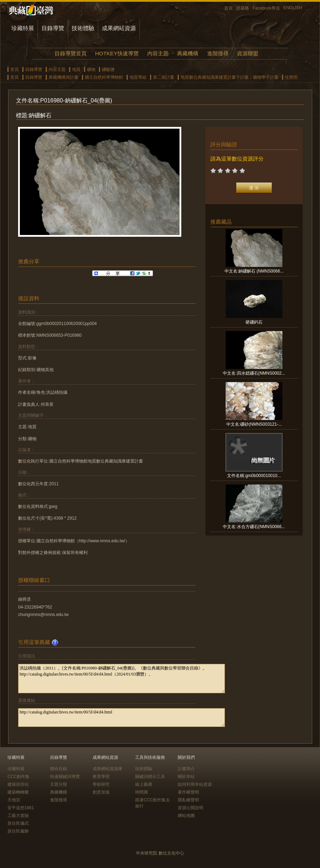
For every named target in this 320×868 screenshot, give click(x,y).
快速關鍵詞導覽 (65, 777)
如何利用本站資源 (195, 784)
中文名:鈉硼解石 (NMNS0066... (254, 271)
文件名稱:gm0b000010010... (254, 476)
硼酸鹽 (108, 69)
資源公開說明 (191, 808)
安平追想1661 (21, 808)
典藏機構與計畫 (64, 77)
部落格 (243, 8)
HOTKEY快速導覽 (117, 53)
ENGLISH (293, 8)
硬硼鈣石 (254, 322)
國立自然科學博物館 (104, 77)
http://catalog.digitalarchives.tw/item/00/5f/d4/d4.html (122, 718)
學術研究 (101, 784)
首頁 (228, 8)
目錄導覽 (53, 28)
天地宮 (14, 800)
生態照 (291, 77)
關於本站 (186, 777)
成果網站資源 (119, 28)
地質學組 (138, 77)
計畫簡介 (186, 769)
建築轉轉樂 (18, 792)
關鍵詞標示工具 (150, 777)
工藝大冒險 (18, 816)
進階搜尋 (218, 53)
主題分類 (59, 784)
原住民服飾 (18, 831)
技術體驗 (83, 28)
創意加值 (101, 792)
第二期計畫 (164, 77)
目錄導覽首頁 (71, 53)
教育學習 (101, 777)
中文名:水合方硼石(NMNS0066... (254, 527)
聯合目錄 (59, 769)
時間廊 (142, 792)
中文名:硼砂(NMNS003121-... (254, 424)
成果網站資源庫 (107, 769)
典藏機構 (188, 53)
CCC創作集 (18, 777)
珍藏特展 (23, 28)
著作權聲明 (188, 792)
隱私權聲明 (188, 800)
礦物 (91, 69)
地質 (76, 69)
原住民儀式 (18, 823)
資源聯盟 (248, 53)
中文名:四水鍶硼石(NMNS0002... (254, 373)
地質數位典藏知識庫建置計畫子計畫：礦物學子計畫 (230, 77)
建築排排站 (18, 784)
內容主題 (158, 53)
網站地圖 (186, 816)
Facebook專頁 (266, 8)
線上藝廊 (144, 784)
